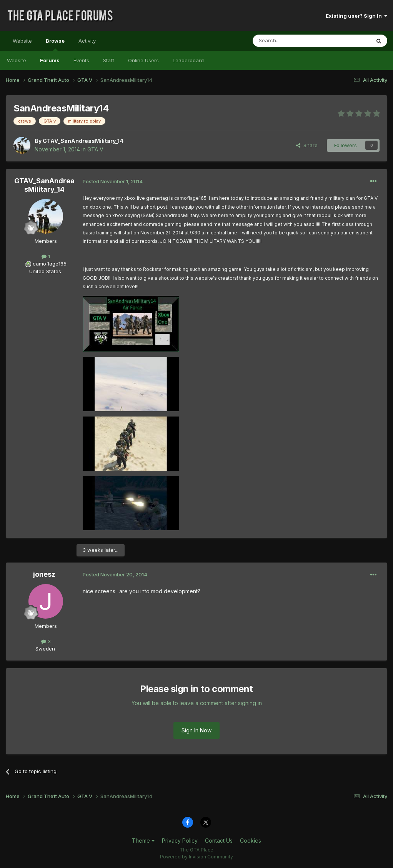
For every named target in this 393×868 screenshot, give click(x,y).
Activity (87, 41)
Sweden (45, 649)
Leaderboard (188, 60)
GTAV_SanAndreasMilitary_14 (83, 141)
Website (22, 41)
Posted (113, 181)
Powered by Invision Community (196, 857)
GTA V (95, 149)
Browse (55, 44)
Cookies (251, 841)
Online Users (143, 60)
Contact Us (219, 841)
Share (307, 145)
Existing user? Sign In (356, 16)
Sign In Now (196, 730)
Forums (50, 60)
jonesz (44, 574)
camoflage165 (50, 264)
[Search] (292, 41)
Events (81, 60)
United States (45, 271)
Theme (143, 841)
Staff (109, 60)
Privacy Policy (180, 841)
